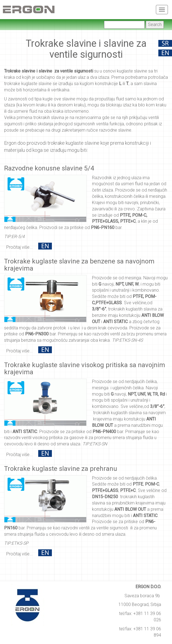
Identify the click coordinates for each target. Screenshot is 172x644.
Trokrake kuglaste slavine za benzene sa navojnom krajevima (79, 265)
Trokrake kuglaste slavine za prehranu (61, 469)
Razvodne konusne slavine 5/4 (49, 168)
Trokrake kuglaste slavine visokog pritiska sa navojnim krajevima (85, 369)
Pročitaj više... (20, 247)
